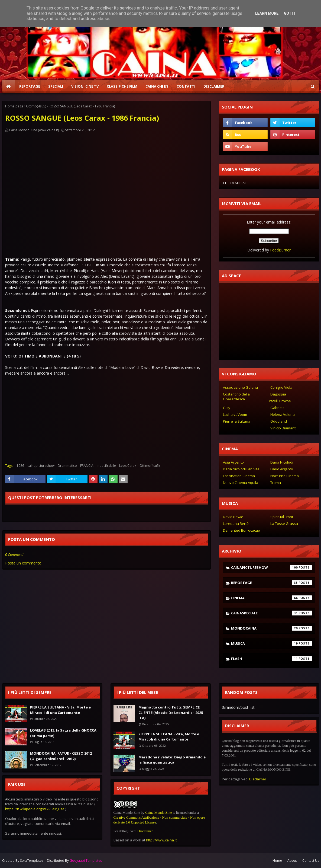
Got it (290, 13)
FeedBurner (280, 250)
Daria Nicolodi (282, 462)
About (292, 861)
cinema (272, 598)
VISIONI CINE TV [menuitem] (85, 86)
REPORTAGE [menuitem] (30, 86)
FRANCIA (87, 466)
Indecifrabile (106, 466)
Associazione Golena (240, 387)
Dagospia (278, 394)
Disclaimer (145, 831)
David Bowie (233, 517)
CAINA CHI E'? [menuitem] (157, 86)
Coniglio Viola (281, 387)
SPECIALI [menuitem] (56, 86)
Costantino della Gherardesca (236, 397)
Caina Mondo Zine (158, 813)
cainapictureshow (41, 466)
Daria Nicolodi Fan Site (241, 469)
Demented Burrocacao (241, 530)
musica (272, 643)
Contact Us (311, 861)
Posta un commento (23, 563)
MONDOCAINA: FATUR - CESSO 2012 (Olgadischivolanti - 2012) (61, 756)
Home (277, 861)
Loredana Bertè (236, 524)
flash (272, 659)
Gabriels (277, 408)
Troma (276, 483)
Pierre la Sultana (237, 421)
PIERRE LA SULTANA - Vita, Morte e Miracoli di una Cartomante (60, 710)
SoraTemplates (32, 861)
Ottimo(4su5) (36, 106)
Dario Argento (282, 469)
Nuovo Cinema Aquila (241, 483)
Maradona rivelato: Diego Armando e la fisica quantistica (172, 760)
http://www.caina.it (161, 840)
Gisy (227, 408)
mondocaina (272, 628)
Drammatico (67, 466)
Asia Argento (233, 462)
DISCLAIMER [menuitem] (214, 86)
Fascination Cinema (239, 476)
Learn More (267, 13)
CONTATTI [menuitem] (186, 86)
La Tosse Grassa (284, 524)
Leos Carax (128, 466)
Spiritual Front (282, 517)
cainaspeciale (272, 613)
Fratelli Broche (279, 401)
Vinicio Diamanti (283, 428)
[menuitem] (9, 86)
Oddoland (279, 421)
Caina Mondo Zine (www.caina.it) (34, 130)
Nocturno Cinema (285, 476)
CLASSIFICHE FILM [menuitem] (122, 86)
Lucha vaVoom (235, 414)
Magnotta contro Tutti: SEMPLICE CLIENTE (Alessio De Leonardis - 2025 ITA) (171, 712)
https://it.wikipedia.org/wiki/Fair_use (35, 809)
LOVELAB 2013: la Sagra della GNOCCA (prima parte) (63, 733)
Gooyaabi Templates (86, 861)
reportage (272, 583)
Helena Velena (283, 414)
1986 (20, 466)
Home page (14, 106)
